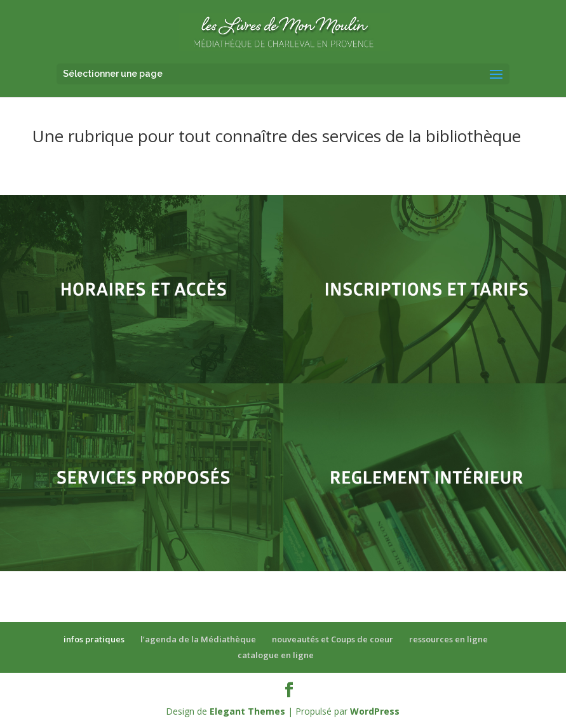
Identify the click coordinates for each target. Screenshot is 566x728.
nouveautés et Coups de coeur (333, 639)
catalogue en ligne (276, 655)
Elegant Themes (247, 711)
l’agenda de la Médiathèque (198, 639)
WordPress (375, 711)
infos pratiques (94, 639)
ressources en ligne (448, 639)
